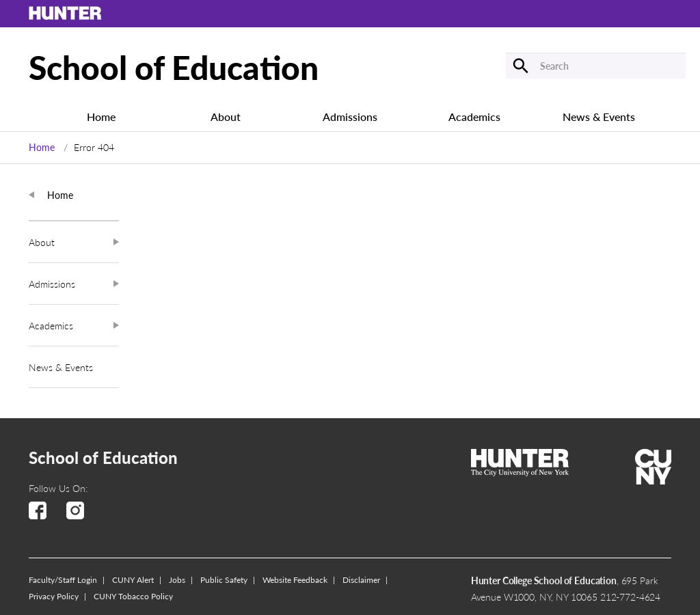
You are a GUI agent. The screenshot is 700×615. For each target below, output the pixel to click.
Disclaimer (361, 580)
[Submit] (468, 66)
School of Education (174, 66)
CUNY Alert (133, 580)
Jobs (177, 580)
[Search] (596, 66)
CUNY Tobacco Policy (133, 596)
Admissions (350, 117)
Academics (474, 117)
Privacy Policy (54, 596)
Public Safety (224, 580)
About (226, 117)
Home (101, 117)
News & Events (599, 117)
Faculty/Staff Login (63, 580)
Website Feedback (295, 580)
